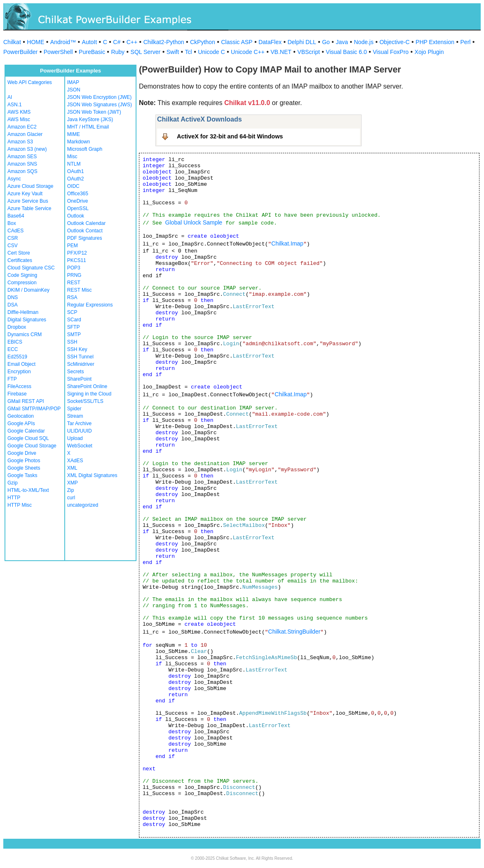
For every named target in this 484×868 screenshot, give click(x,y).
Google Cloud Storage (32, 446)
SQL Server (146, 52)
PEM (73, 246)
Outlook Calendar (86, 223)
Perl (466, 42)
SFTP (74, 327)
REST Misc (80, 290)
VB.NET (281, 52)
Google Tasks (22, 475)
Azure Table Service (29, 208)
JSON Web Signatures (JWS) (100, 105)
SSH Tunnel (80, 357)
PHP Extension (435, 42)
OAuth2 (76, 179)
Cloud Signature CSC (31, 268)
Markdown (79, 142)
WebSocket (80, 446)
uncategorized (83, 505)
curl (71, 498)
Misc (72, 157)
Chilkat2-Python (164, 42)
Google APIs (21, 423)
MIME (74, 134)
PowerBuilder (20, 52)
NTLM (74, 164)
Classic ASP (237, 42)
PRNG (74, 275)
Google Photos (24, 461)
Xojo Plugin (429, 52)
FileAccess (19, 386)
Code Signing (22, 275)
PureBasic (92, 52)
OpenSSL (78, 208)
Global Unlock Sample (194, 222)
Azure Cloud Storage (30, 186)
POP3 (74, 268)
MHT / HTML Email (88, 127)
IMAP (73, 82)
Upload (75, 438)
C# (117, 42)
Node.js (364, 42)
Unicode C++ (248, 52)
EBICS (15, 342)
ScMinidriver (81, 364)
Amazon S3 (20, 142)
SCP (72, 312)
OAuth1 (76, 171)
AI (10, 97)
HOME (35, 42)
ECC (13, 349)
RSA (72, 297)
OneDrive (78, 201)
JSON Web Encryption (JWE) (99, 97)
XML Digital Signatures (92, 475)
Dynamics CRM (25, 335)
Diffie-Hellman (23, 312)
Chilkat (12, 42)
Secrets (76, 372)
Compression (22, 283)
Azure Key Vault (25, 194)
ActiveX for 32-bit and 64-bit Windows (230, 136)
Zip (71, 490)
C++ (132, 42)
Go (326, 42)
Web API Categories (30, 82)
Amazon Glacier (25, 134)
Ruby (118, 52)
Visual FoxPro (391, 52)
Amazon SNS (22, 164)
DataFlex (270, 42)
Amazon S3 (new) (27, 149)
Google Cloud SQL (28, 438)
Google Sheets (24, 468)
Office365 (78, 194)
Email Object (21, 364)
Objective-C (394, 42)
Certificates (20, 260)
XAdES (75, 461)
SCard (74, 320)
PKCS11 (77, 260)
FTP (12, 379)
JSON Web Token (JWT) (94, 112)
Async (14, 179)
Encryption (19, 372)
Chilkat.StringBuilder (294, 632)
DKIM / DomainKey (28, 290)
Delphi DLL (302, 42)
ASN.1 (15, 105)
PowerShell (58, 52)
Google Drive (22, 453)
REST (74, 283)
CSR (13, 238)
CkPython (203, 42)
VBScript (308, 52)
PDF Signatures (85, 238)
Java (342, 42)
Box (12, 223)
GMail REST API (26, 401)
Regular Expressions (90, 305)
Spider (74, 409)
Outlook (76, 216)
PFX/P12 (77, 253)
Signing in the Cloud (89, 394)
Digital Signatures (27, 320)
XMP (73, 483)
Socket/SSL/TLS (85, 401)
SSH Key (77, 349)
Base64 (16, 216)
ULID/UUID (80, 431)
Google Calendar (26, 431)
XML (72, 468)
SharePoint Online (87, 386)
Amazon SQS (22, 171)
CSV (13, 246)
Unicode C (211, 52)
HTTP (14, 498)
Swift (173, 52)
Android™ (63, 42)
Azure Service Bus (28, 201)
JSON (74, 90)
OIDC (73, 186)
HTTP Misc (20, 505)
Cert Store (19, 253)
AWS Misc (19, 119)
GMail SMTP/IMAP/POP (34, 409)
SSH (72, 342)
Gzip (13, 483)
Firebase (17, 394)
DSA (13, 305)
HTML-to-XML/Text (28, 490)
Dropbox (17, 327)
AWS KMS (19, 112)
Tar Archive (79, 423)
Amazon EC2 (22, 127)
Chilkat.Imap (287, 243)
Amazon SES (22, 157)
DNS (13, 297)
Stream (75, 416)
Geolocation (21, 416)
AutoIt (90, 42)
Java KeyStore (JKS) (90, 119)
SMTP (74, 335)
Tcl (189, 52)
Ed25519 (17, 357)
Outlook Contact (85, 231)
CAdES (15, 231)
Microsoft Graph (85, 149)
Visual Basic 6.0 (346, 52)
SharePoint (79, 379)
